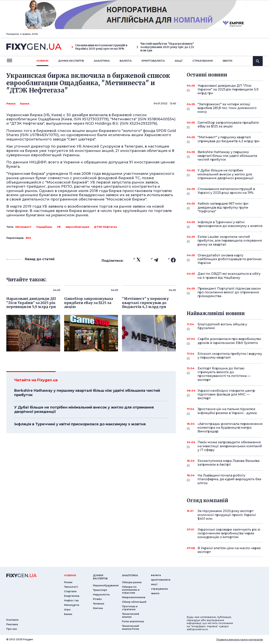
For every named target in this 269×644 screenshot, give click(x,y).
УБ (59, 227)
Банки (25, 104)
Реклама (12, 624)
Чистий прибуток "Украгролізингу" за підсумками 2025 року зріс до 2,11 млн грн (165, 47)
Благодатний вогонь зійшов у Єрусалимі (225, 326)
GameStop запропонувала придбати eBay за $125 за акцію (228, 125)
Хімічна (98, 608)
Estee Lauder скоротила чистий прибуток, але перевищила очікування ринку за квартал (230, 241)
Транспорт (100, 590)
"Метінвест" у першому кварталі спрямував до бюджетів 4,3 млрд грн (229, 139)
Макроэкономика (134, 597)
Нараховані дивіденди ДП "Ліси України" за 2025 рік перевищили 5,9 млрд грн (228, 89)
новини (42, 61)
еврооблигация (77, 227)
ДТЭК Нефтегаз (105, 227)
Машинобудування (106, 585)
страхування (203, 61)
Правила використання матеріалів (239, 639)
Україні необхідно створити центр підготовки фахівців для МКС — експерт (226, 394)
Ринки (11, 104)
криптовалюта (153, 61)
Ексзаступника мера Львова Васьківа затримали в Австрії (229, 463)
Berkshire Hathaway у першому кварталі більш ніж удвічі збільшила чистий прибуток (87, 393)
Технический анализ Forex (131, 627)
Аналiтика (102, 61)
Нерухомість (101, 595)
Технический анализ (131, 615)
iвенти (227, 61)
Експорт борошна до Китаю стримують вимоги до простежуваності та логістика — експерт (225, 374)
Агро (67, 610)
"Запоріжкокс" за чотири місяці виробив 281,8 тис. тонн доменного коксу (227, 108)
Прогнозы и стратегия (130, 608)
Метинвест (23, 227)
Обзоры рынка (132, 582)
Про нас (12, 629)
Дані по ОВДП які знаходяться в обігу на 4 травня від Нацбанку (229, 276)
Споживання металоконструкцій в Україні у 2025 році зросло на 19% (99, 47)
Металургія (72, 605)
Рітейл (97, 599)
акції (179, 61)
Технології (71, 587)
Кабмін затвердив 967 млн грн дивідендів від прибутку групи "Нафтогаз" (225, 207)
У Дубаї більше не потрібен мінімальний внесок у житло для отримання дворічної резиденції (84, 410)
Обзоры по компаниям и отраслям (131, 590)
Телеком (99, 604)
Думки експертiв (71, 61)
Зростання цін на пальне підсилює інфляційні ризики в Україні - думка (227, 411)
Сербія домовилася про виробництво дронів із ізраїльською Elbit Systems (229, 341)
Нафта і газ (71, 600)
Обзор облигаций (134, 602)
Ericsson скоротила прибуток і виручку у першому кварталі (230, 356)
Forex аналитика (133, 621)
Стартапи (70, 591)
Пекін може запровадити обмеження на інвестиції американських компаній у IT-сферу (230, 446)
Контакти (12, 620)
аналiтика (130, 575)
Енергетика (72, 596)
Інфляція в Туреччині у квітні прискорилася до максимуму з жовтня (80, 424)
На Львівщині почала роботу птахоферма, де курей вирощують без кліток (229, 479)
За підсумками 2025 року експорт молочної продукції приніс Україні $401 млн (227, 515)
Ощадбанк (44, 227)
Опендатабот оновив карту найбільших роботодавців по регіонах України (230, 259)
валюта (126, 61)
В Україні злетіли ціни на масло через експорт (229, 550)
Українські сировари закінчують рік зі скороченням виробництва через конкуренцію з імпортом (229, 533)
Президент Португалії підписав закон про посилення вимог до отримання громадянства (229, 292)
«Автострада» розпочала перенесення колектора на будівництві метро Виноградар (230, 428)
